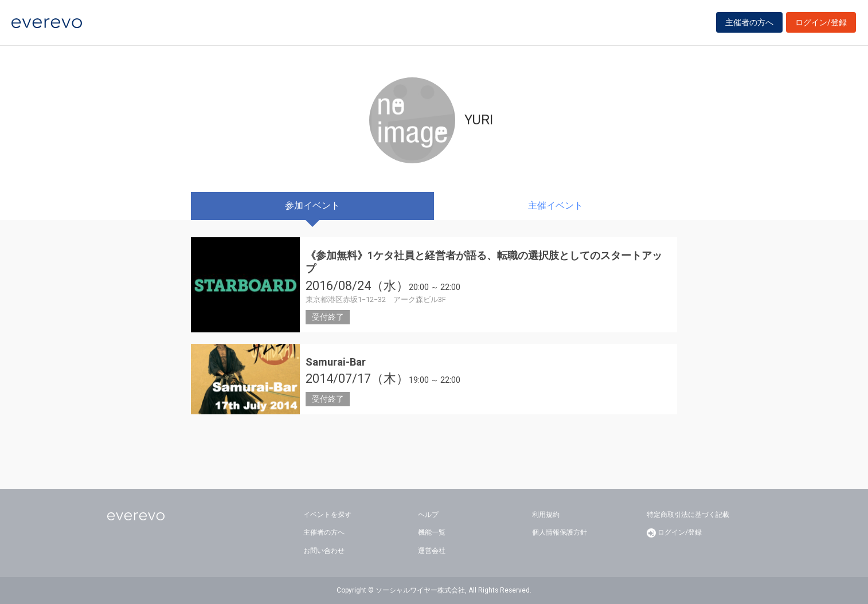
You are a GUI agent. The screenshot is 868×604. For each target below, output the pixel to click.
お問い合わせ (324, 551)
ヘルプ (428, 515)
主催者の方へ (749, 24)
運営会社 (432, 551)
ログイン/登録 (821, 24)
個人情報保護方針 (560, 532)
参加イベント (312, 205)
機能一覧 (432, 532)
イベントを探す (327, 515)
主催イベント (556, 205)
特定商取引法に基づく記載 (688, 515)
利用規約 (546, 515)
